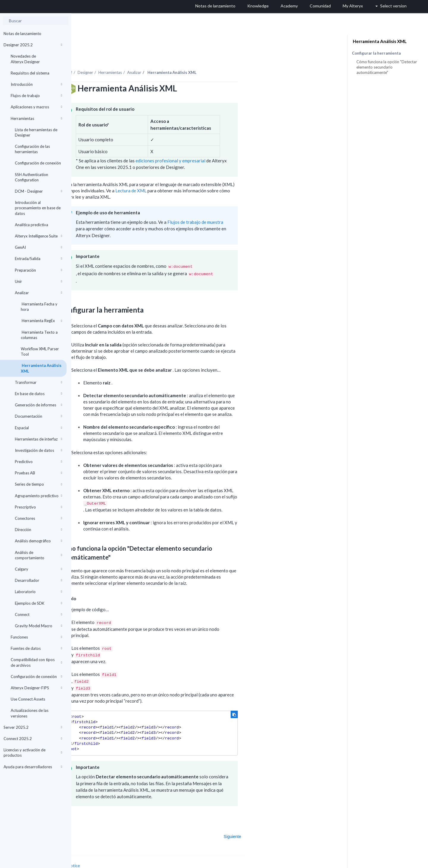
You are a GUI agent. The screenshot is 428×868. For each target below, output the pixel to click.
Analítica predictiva (32, 225)
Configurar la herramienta (376, 53)
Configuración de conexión (38, 163)
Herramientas (36, 118)
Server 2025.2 (33, 727)
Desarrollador (38, 580)
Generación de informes (38, 405)
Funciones (36, 637)
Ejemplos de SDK (38, 603)
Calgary (38, 569)
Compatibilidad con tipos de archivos (36, 662)
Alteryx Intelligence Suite (38, 236)
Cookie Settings (94, 855)
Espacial (38, 428)
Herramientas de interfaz (38, 439)
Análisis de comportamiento (38, 555)
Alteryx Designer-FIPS (36, 688)
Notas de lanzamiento (22, 34)
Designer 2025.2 (33, 45)
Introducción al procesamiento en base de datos (38, 208)
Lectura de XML (203, 174)
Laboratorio (38, 592)
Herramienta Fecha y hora (39, 307)
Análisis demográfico (38, 541)
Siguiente (304, 820)
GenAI (38, 247)
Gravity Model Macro (38, 626)
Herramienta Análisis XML (41, 368)
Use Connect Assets (28, 699)
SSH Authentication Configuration (32, 177)
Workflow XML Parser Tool (40, 351)
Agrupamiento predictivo (38, 496)
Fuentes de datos (36, 648)
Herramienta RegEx (41, 321)
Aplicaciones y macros (36, 107)
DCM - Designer (38, 191)
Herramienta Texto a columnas (39, 335)
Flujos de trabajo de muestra (267, 206)
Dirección (38, 530)
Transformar (38, 382)
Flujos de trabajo (36, 96)
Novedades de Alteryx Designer (25, 59)
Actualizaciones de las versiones (30, 713)
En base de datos (38, 394)
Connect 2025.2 (33, 739)
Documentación (38, 416)
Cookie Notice (138, 849)
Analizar (38, 293)
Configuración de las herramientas (32, 149)
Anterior (90, 820)
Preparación (38, 270)
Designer (157, 56)
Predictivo (38, 462)
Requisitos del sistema (30, 73)
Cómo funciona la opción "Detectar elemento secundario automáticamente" (387, 67)
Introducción (36, 84)
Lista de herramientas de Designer (36, 132)
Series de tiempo (38, 484)
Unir (38, 281)
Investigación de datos (38, 450)
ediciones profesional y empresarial (242, 144)
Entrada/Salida (38, 259)
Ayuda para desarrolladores (33, 767)
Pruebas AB (38, 473)
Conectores (38, 518)
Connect (38, 614)
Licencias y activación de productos (33, 753)
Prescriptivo (38, 507)
